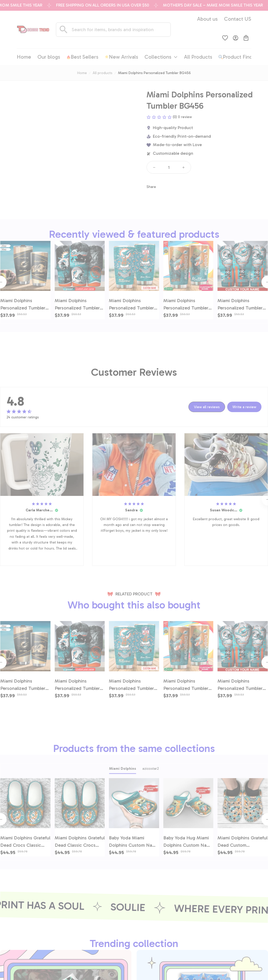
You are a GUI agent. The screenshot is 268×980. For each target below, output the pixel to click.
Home (82, 73)
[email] (29, 936)
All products (102, 73)
